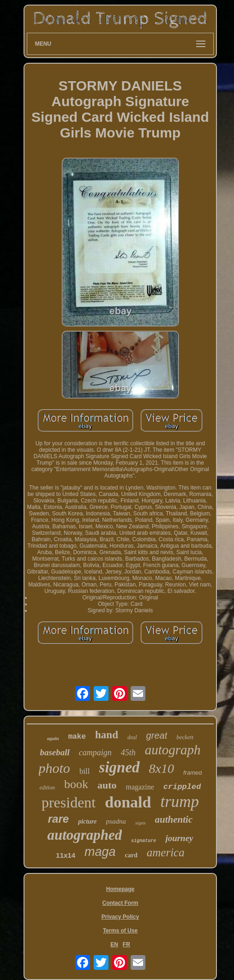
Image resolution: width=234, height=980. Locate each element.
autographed (84, 835)
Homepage (120, 889)
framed (192, 773)
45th (128, 753)
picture (87, 822)
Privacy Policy (120, 917)
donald (128, 802)
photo (54, 768)
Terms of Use (120, 931)
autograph (173, 750)
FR (126, 944)
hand (107, 735)
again (53, 738)
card (131, 855)
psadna (116, 821)
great (157, 735)
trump (180, 802)
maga (100, 852)
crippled (182, 787)
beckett (185, 737)
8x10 (162, 768)
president (69, 802)
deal (132, 737)
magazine (140, 787)
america (166, 852)
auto (107, 785)
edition (47, 788)
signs (141, 823)
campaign (95, 753)
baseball (54, 752)
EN (114, 944)
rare (58, 819)
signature (144, 841)
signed (120, 767)
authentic (174, 819)
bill (85, 771)
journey (179, 838)
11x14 (66, 855)
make (77, 737)
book (76, 784)
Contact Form (120, 903)
